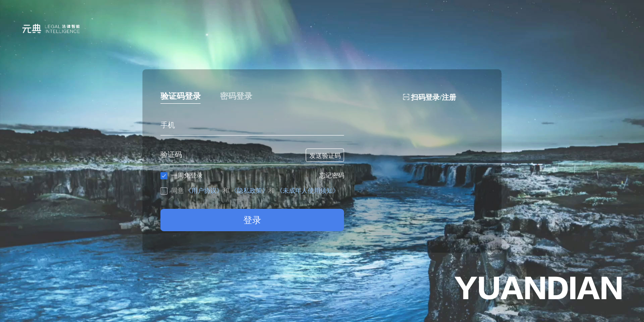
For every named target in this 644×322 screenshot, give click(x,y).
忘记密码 (332, 175)
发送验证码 (325, 156)
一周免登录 (182, 176)
